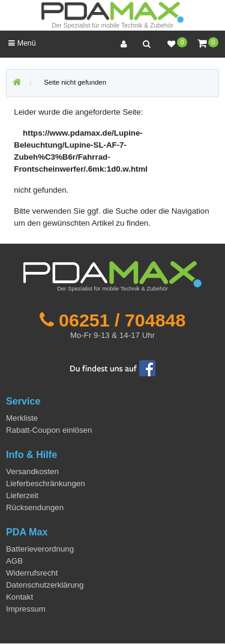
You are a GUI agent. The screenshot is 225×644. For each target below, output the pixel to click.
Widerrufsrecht (32, 573)
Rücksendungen (35, 507)
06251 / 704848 (122, 320)
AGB (14, 561)
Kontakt (19, 597)
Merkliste (22, 418)
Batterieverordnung (40, 549)
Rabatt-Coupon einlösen (49, 430)
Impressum (26, 609)
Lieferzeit (22, 495)
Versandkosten (32, 471)
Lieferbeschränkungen (46, 483)
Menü (22, 43)
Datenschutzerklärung (45, 585)
